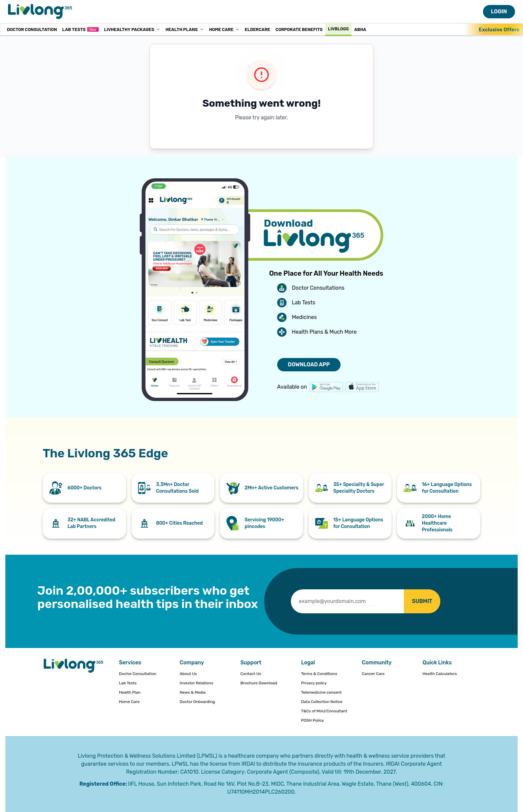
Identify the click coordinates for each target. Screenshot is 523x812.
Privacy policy (314, 683)
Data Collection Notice (322, 702)
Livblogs (338, 28)
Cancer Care (373, 674)
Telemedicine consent (322, 692)
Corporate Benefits (299, 29)
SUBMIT (422, 601)
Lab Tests (80, 29)
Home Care (224, 29)
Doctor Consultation (32, 29)
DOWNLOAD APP (309, 364)
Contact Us (251, 674)
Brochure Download (259, 683)
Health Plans (185, 29)
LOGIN (499, 11)
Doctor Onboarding (197, 702)
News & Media (193, 692)
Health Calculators (440, 674)
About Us (188, 674)
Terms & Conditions (319, 674)
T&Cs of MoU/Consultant (324, 711)
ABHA (360, 29)
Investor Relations (196, 683)
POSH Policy (313, 720)
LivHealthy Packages (132, 29)
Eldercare (257, 29)
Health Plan (130, 692)
